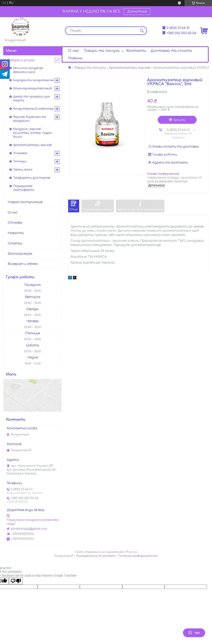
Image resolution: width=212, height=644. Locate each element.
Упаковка (20, 153)
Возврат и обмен (23, 264)
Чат (194, 633)
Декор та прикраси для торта (31, 99)
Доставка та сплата (171, 51)
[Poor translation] (16, 581)
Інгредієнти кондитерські (34, 80)
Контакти (136, 51)
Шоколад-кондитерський (33, 88)
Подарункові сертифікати (24, 188)
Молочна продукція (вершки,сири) (28, 70)
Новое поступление (25, 202)
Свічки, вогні (23, 170)
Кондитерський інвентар (33, 109)
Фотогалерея (20, 254)
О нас (74, 51)
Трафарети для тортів (32, 178)
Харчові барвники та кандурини (30, 119)
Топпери (20, 161)
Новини (75, 58)
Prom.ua (132, 552)
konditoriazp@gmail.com (29, 529)
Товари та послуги (102, 51)
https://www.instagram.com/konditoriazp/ (33, 522)
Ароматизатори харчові (129, 68)
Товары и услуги (21, 60)
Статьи (15, 243)
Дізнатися (137, 11)
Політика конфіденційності (138, 556)
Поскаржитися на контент (96, 556)
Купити (179, 120)
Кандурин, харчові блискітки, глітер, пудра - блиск (33, 133)
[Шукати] (142, 31)
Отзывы (15, 223)
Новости (16, 233)
